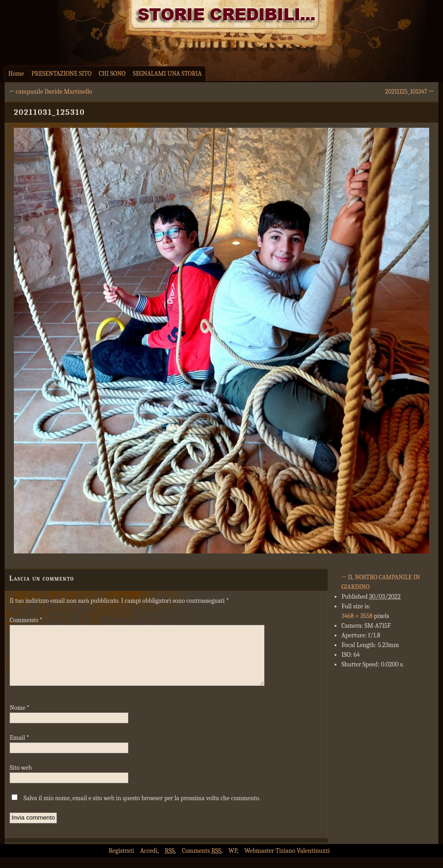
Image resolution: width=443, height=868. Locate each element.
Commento (26, 620)
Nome (20, 719)
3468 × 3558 (357, 616)
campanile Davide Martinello (54, 92)
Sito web (21, 779)
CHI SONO (112, 74)
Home (16, 74)
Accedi (149, 862)
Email (19, 749)
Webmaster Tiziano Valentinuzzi (287, 862)
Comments (201, 862)
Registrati (121, 862)
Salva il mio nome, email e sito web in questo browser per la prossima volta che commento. (142, 809)
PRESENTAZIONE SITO (61, 74)
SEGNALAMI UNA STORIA (167, 74)
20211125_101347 (406, 92)
